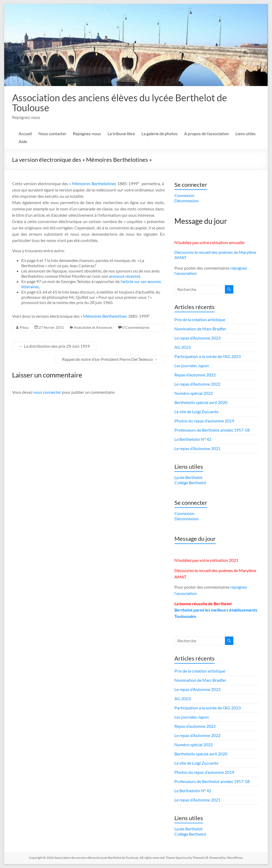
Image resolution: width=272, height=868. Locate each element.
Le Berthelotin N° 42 (193, 439)
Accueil (25, 133)
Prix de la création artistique (200, 319)
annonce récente (124, 276)
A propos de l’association (206, 133)
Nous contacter (52, 133)
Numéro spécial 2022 (194, 393)
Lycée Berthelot (188, 477)
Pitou (24, 327)
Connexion (184, 195)
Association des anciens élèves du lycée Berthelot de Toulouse (120, 103)
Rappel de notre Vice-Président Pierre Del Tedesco (110, 359)
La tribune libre (121, 133)
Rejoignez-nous (87, 133)
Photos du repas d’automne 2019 (204, 421)
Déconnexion (187, 201)
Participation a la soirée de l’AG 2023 (208, 356)
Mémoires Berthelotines (94, 183)
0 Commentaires (136, 327)
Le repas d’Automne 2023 (197, 338)
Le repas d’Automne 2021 (197, 448)
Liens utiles (246, 133)
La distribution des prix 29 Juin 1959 (54, 346)
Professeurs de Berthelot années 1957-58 (212, 430)
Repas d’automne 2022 (195, 375)
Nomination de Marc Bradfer (200, 329)
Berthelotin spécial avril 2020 (201, 402)
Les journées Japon (192, 365)
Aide (23, 141)
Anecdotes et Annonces (93, 327)
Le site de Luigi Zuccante (196, 412)
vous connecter (47, 392)
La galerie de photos (160, 133)
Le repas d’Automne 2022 (197, 384)
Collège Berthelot (190, 483)
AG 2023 (183, 347)
